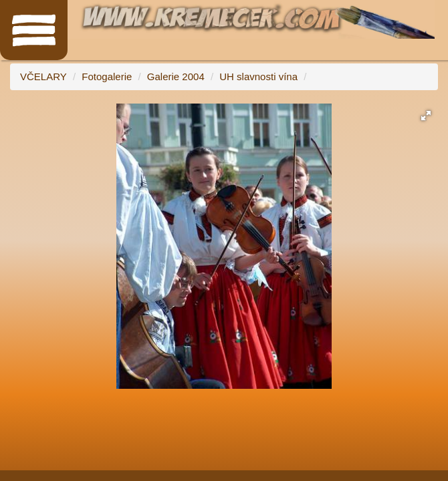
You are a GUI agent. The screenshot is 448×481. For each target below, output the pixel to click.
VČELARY (43, 76)
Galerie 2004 (176, 76)
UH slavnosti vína (258, 76)
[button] (426, 116)
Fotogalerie (107, 76)
